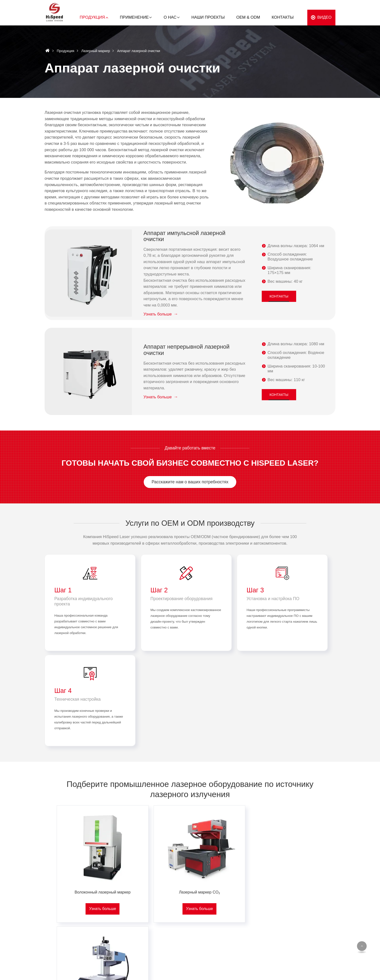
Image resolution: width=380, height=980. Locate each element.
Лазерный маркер (96, 51)
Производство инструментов (258, 946)
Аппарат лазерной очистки (122, 918)
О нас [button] (170, 17)
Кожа (171, 942)
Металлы (175, 901)
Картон (173, 926)
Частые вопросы (315, 934)
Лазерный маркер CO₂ (190, 809)
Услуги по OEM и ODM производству (190, 523)
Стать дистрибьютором (321, 926)
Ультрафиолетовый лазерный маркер (281, 809)
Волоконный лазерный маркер (99, 809)
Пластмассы (177, 909)
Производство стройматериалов (261, 901)
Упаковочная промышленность (260, 918)
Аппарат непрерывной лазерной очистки (187, 350)
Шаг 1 (63, 590)
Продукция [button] (92, 17)
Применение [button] (134, 17)
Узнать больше (158, 314)
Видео (324, 17)
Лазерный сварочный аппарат (125, 909)
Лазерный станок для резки (123, 926)
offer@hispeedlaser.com (59, 910)
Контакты (283, 17)
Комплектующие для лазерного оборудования (126, 936)
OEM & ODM (248, 17)
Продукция (65, 51)
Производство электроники (257, 926)
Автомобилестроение (252, 909)
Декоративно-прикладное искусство (256, 936)
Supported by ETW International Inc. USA (190, 973)
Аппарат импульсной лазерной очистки (185, 236)
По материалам (184, 894)
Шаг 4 (286, 590)
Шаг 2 (138, 590)
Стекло (173, 934)
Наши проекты (208, 17)
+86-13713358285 (54, 919)
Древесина (176, 918)
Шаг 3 (212, 590)
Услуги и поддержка (318, 918)
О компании (311, 901)
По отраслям (248, 894)
